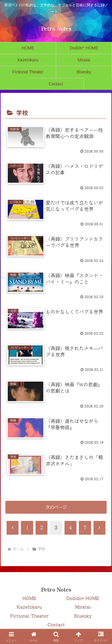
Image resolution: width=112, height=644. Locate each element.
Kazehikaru (29, 607)
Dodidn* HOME (83, 598)
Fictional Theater (29, 616)
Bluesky (83, 616)
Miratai (83, 607)
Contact (56, 625)
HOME (29, 598)
